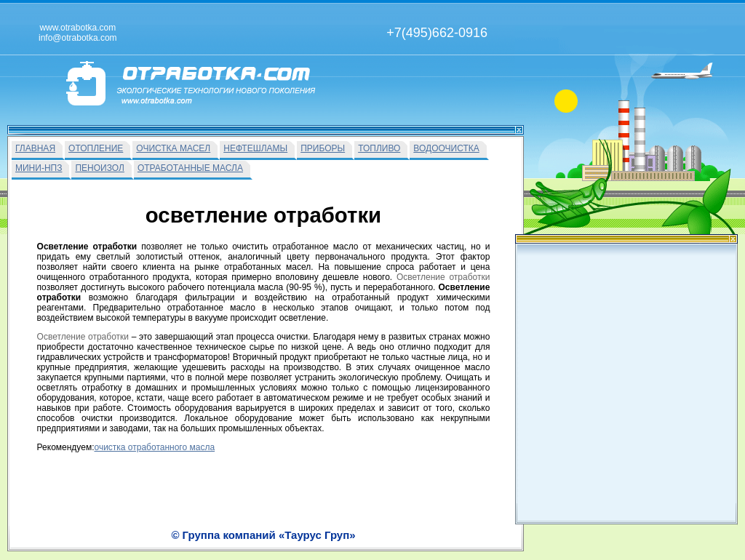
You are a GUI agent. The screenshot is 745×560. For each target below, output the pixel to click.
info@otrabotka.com (588, 534)
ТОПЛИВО (379, 148)
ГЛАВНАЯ (35, 148)
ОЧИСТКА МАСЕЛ (173, 148)
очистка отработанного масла (154, 447)
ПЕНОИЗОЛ (99, 168)
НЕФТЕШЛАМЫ (255, 148)
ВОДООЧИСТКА (446, 148)
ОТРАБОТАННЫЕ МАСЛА (190, 168)
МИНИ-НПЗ (39, 168)
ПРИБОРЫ (323, 148)
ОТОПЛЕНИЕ (96, 148)
